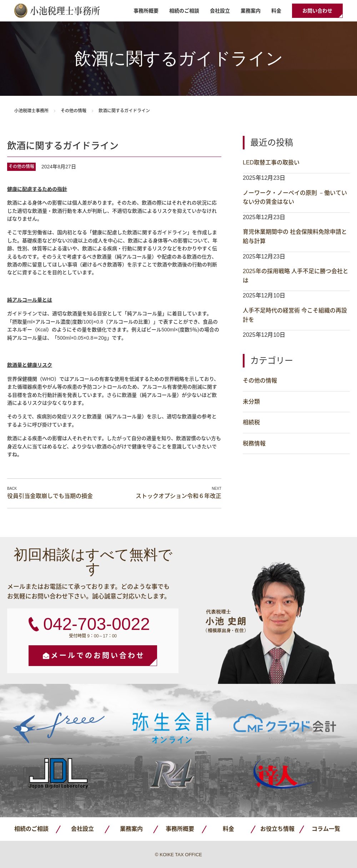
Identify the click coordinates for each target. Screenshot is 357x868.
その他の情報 (74, 111)
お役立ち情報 (277, 829)
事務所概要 (146, 11)
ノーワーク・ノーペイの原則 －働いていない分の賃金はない (295, 198)
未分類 (251, 402)
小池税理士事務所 (57, 11)
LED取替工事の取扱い (271, 162)
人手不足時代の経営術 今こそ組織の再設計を (295, 315)
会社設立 (220, 11)
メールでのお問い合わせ (98, 656)
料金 (276, 11)
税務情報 (254, 443)
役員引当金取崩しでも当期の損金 (50, 496)
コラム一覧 (326, 829)
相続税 (251, 422)
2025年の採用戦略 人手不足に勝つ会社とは (296, 276)
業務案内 (251, 11)
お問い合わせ (317, 11)
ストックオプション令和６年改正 (178, 496)
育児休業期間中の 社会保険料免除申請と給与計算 (295, 236)
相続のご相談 (184, 11)
